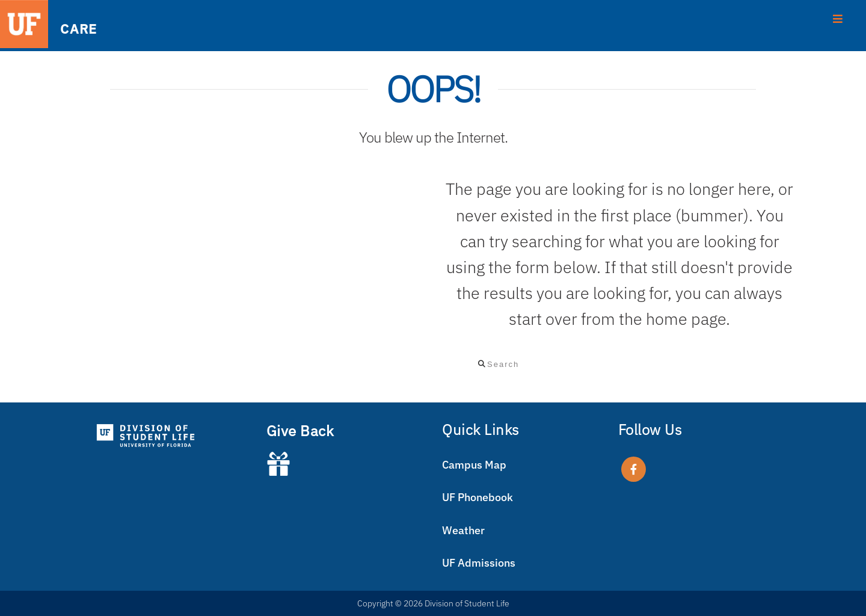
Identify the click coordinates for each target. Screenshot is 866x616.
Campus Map (474, 465)
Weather (463, 530)
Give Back (300, 431)
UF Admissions (479, 563)
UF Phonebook (478, 497)
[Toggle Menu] (838, 17)
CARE (78, 28)
